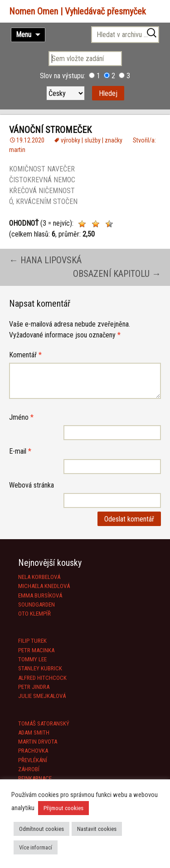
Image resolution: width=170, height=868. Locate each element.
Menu (24, 35)
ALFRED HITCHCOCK (42, 678)
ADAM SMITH (34, 733)
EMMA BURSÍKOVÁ (40, 595)
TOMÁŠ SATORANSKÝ (44, 723)
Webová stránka (32, 485)
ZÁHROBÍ (29, 769)
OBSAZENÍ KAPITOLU (117, 274)
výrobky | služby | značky (92, 140)
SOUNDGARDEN (36, 605)
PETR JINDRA (34, 687)
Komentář (25, 355)
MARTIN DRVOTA (38, 742)
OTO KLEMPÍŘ (34, 614)
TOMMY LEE (32, 659)
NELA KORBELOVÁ (39, 577)
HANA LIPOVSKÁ (45, 260)
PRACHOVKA (33, 751)
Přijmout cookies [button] (63, 808)
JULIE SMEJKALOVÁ (42, 696)
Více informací (36, 847)
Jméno (21, 417)
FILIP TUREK (32, 641)
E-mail (20, 451)
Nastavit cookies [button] (97, 829)
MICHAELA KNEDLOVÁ (44, 586)
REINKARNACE (35, 778)
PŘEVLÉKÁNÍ (33, 760)
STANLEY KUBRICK (40, 668)
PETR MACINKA (36, 650)
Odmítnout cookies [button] (41, 829)
